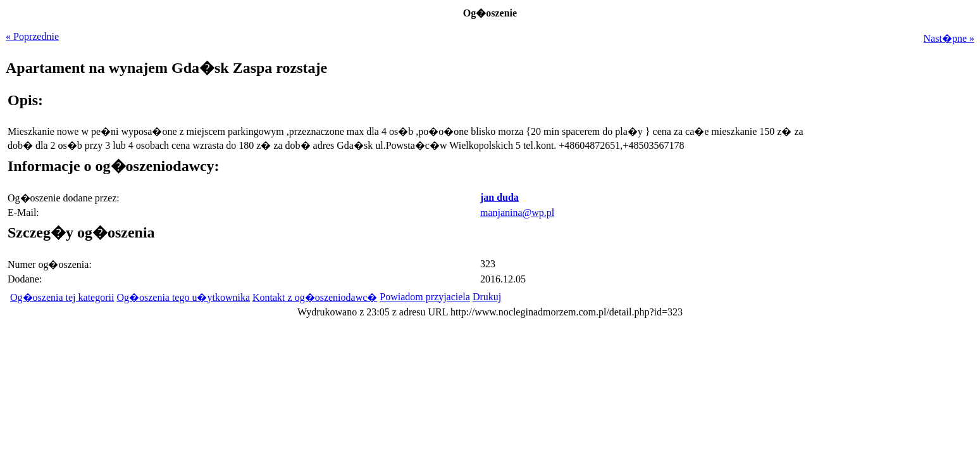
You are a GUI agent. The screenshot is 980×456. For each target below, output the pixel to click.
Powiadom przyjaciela (425, 297)
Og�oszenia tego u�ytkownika (183, 297)
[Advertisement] (895, 183)
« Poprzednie (32, 36)
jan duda (499, 197)
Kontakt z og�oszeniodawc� (315, 297)
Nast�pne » (949, 38)
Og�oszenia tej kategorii (62, 297)
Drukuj (487, 297)
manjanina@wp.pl (517, 212)
